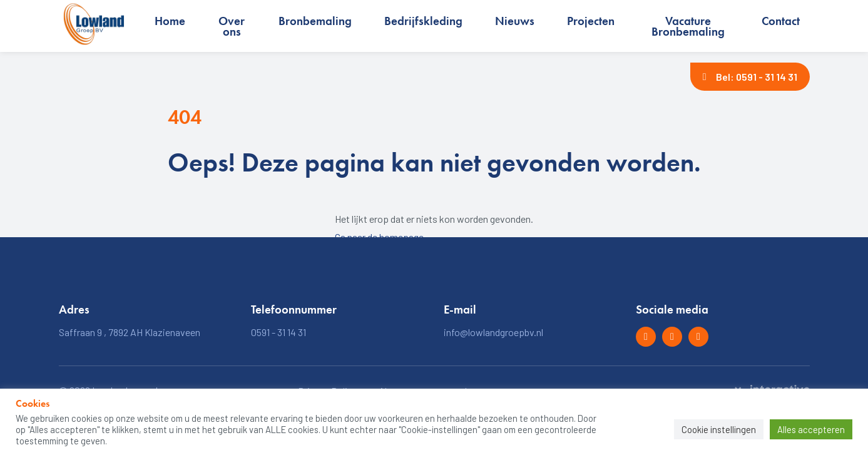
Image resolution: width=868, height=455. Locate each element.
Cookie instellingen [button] (719, 429)
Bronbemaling (315, 21)
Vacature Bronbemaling (688, 26)
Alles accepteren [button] (811, 429)
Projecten (591, 21)
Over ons (232, 26)
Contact (781, 21)
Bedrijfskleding (423, 21)
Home (170, 21)
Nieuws (515, 21)
